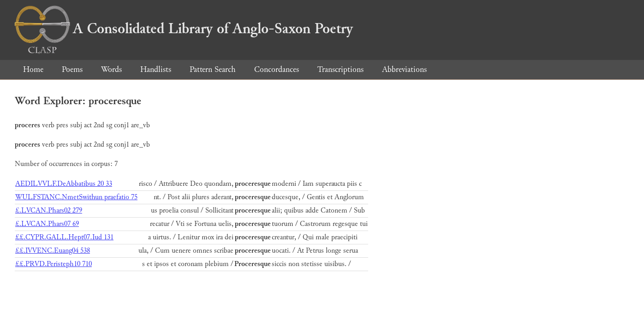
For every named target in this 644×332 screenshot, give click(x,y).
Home (33, 69)
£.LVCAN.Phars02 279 (49, 210)
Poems (72, 69)
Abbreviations (404, 69)
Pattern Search (213, 69)
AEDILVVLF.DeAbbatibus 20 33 (64, 184)
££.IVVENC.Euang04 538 (53, 251)
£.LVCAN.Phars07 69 (47, 224)
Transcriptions (340, 69)
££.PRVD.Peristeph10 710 (54, 264)
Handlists (156, 69)
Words (111, 69)
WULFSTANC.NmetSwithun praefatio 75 (76, 197)
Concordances (277, 69)
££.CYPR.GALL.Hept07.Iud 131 (64, 237)
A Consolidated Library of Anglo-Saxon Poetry (184, 29)
